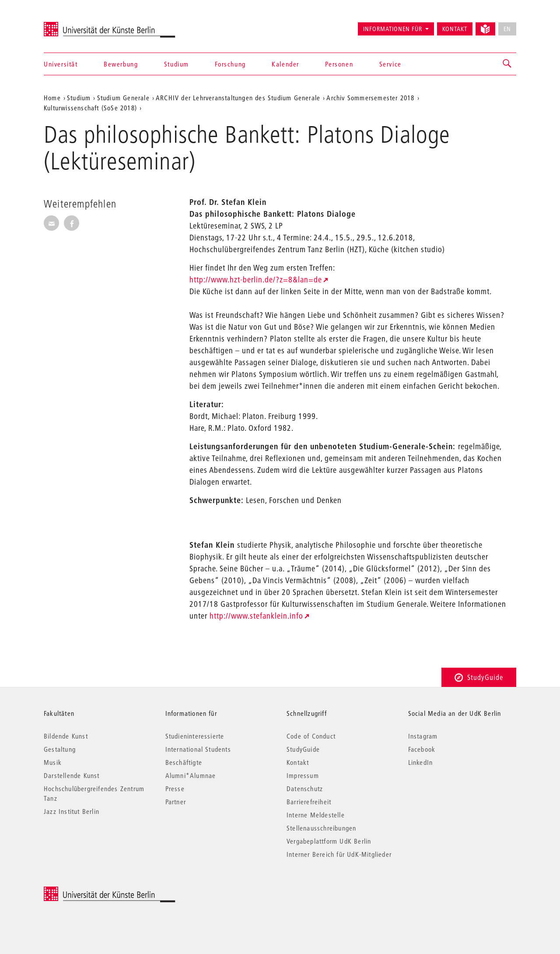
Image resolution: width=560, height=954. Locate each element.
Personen (339, 64)
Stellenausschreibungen (321, 828)
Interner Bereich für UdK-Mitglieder (339, 854)
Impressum (303, 775)
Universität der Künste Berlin (78, 25)
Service (390, 64)
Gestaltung (60, 749)
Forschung (230, 64)
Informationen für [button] (393, 29)
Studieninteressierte (195, 736)
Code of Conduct (311, 736)
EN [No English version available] (507, 29)
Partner (176, 802)
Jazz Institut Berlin (72, 811)
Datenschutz (305, 789)
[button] (507, 64)
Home (52, 98)
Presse (175, 789)
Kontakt (455, 29)
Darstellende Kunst (72, 775)
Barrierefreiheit (309, 802)
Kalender (285, 64)
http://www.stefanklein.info (256, 616)
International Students (198, 749)
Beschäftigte (184, 762)
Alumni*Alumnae (191, 775)
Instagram (423, 736)
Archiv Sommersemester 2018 (370, 98)
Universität (61, 64)
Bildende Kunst (66, 736)
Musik (53, 762)
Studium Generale (123, 98)
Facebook (422, 749)
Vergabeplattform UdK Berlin (329, 841)
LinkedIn (421, 762)
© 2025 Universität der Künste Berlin (89, 891)
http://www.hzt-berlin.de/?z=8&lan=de (256, 280)
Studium (177, 64)
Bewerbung (121, 64)
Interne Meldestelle (316, 815)
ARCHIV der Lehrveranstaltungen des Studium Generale (238, 98)
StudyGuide (479, 677)
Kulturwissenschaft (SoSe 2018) (90, 108)
